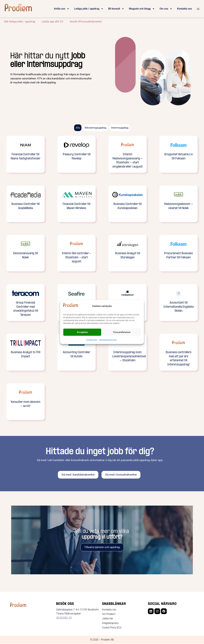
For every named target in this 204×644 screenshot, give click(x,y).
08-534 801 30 (64, 618)
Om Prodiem (109, 614)
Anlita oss (62, 9)
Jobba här (107, 619)
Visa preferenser (122, 332)
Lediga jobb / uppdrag (89, 9)
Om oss (166, 9)
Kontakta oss (184, 9)
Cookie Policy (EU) (112, 628)
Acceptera (82, 332)
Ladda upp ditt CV (52, 21)
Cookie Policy (92, 339)
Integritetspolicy (110, 623)
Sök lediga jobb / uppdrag (20, 21)
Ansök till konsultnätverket (86, 21)
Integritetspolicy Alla (108, 339)
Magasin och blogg (142, 9)
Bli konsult (116, 9)
